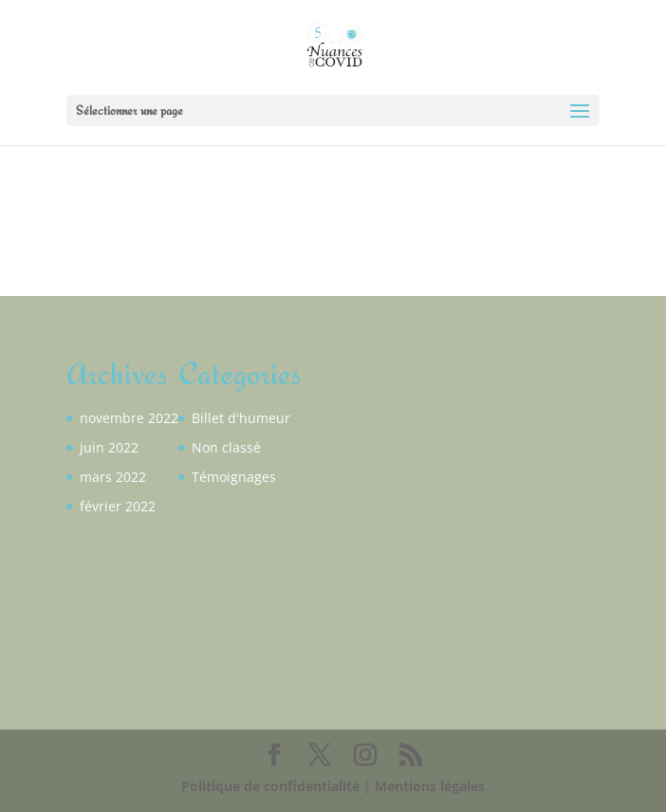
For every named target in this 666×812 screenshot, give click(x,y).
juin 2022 (109, 447)
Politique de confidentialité (270, 786)
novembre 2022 (129, 418)
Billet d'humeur (241, 418)
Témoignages (234, 477)
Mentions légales (430, 786)
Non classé (226, 447)
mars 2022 (113, 477)
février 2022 (118, 506)
